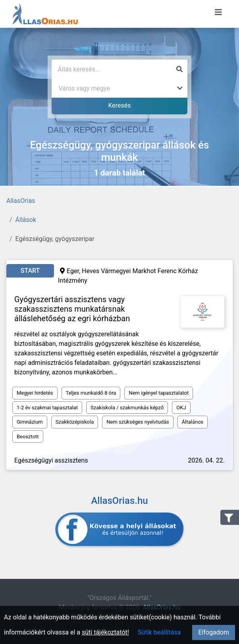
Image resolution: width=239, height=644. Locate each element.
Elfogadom (214, 632)
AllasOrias (21, 201)
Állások (26, 220)
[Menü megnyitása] (218, 12)
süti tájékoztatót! (105, 632)
